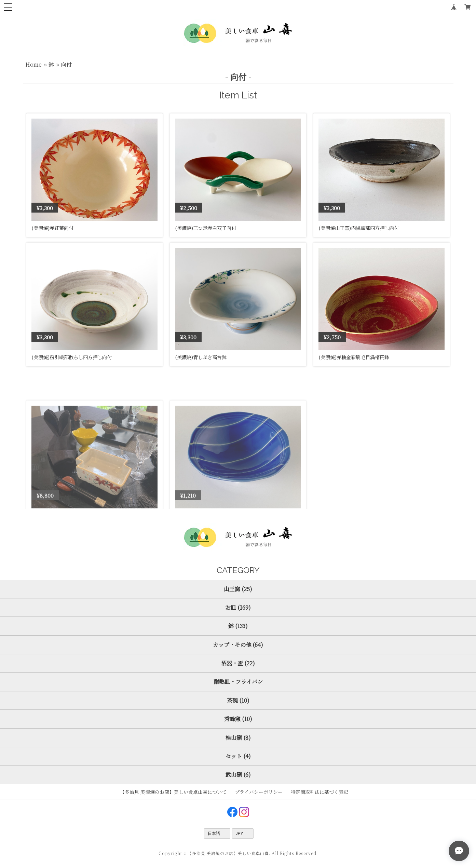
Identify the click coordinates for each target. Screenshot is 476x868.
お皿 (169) (238, 607)
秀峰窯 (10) (238, 719)
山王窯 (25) (238, 589)
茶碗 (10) (238, 700)
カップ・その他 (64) (238, 645)
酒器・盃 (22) (238, 663)
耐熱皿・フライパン (238, 682)
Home (33, 64)
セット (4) (238, 756)
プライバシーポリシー (259, 792)
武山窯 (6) (238, 775)
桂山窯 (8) (238, 738)
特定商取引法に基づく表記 (319, 792)
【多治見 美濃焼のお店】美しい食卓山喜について (173, 792)
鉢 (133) (238, 626)
